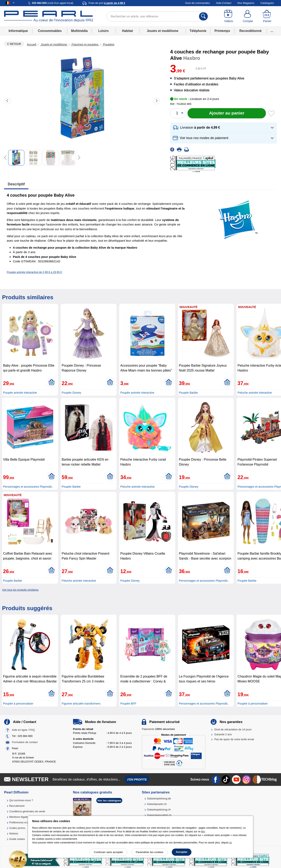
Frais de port (107, 3)
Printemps (222, 31)
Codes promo (17, 828)
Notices (14, 833)
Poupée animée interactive (20, 393)
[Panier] (267, 16)
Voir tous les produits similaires (20, 590)
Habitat (128, 31)
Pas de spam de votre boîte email (234, 739)
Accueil (32, 44)
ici (231, 843)
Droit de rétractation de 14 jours (233, 729)
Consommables (50, 31)
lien (203, 832)
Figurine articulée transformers (81, 704)
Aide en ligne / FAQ (23, 730)
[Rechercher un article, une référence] (157, 16)
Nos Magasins (246, 3)
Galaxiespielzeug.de (159, 798)
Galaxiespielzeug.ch (159, 810)
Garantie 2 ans (223, 734)
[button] (224, 128)
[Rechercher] (203, 16)
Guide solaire (17, 839)
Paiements (158, 729)
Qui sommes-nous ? (21, 800)
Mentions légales (19, 817)
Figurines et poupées (85, 44)
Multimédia (79, 31)
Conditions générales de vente (27, 811)
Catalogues (267, 3)
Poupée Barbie (188, 393)
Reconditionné (251, 31)
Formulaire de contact (25, 742)
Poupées (108, 44)
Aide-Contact (224, 3)
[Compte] (248, 16)
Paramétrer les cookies (150, 852)
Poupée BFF (128, 704)
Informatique (18, 31)
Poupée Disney (71, 393)
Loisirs (104, 31)
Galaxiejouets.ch (157, 804)
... (272, 31)
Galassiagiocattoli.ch (159, 815)
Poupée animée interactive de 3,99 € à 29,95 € (34, 272)
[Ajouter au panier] (227, 113)
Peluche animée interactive (255, 393)
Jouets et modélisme (163, 31)
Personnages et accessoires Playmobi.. (28, 487)
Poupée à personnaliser (18, 704)
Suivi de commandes (197, 3)
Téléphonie (198, 31)
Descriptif (16, 184)
